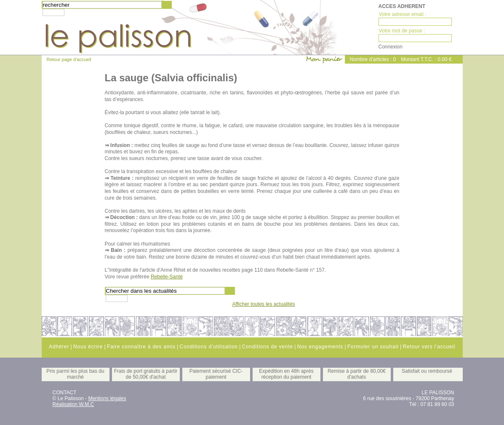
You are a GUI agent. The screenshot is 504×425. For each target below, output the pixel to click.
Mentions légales (107, 398)
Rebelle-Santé (167, 277)
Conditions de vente (268, 347)
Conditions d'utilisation (209, 347)
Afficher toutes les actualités (263, 304)
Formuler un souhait (373, 347)
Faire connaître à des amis (141, 347)
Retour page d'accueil (69, 59)
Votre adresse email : (403, 14)
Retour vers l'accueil (429, 347)
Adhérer (59, 347)
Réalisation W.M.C (73, 404)
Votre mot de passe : (402, 31)
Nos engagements (320, 347)
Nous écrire (88, 347)
